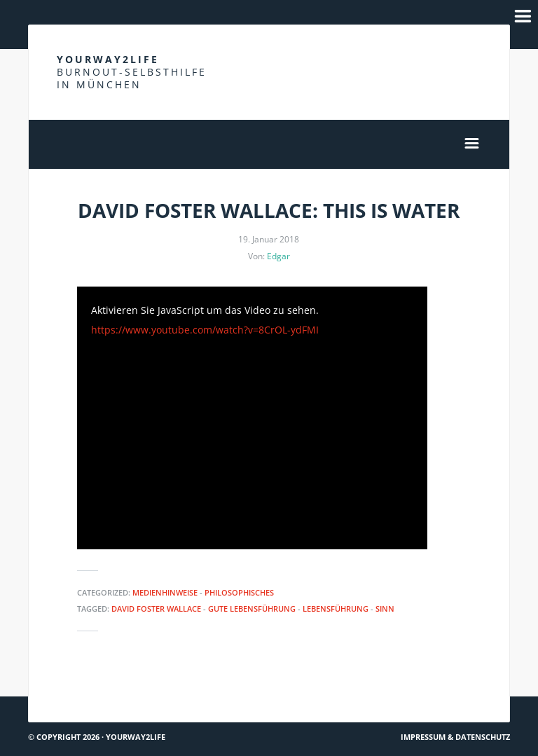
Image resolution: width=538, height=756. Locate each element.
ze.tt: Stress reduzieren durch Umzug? (413, 690)
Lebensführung (336, 609)
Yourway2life (132, 72)
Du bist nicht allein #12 (89, 690)
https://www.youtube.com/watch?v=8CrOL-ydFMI (205, 330)
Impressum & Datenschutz (455, 737)
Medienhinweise (165, 592)
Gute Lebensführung (252, 609)
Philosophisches (239, 592)
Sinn (385, 609)
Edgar (278, 256)
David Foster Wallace (156, 609)
